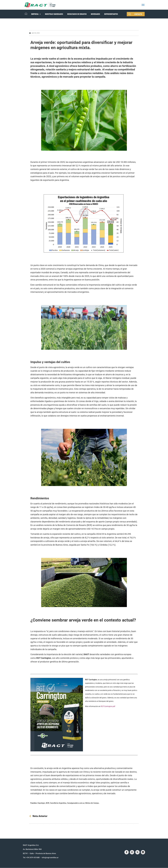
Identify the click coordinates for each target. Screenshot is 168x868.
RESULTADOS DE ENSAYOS (77, 14)
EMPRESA (36, 14)
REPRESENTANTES (111, 14)
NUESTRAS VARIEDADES (54, 14)
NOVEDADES (95, 14)
